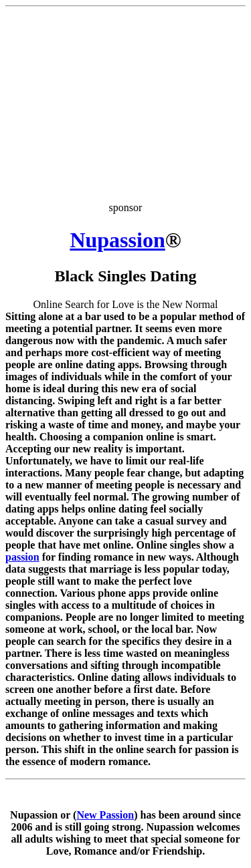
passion (22, 557)
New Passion (105, 815)
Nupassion (117, 240)
